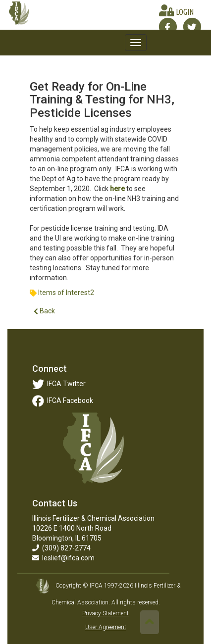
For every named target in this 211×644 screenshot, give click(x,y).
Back (44, 311)
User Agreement (106, 627)
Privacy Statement (105, 613)
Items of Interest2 (66, 293)
